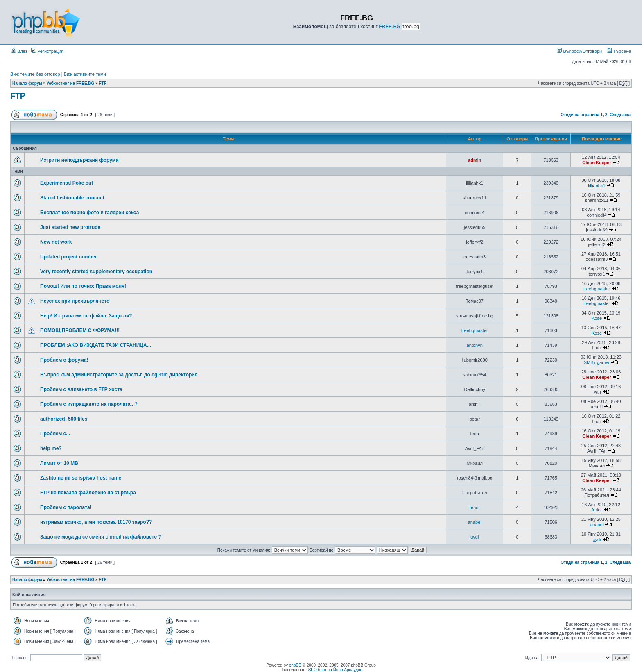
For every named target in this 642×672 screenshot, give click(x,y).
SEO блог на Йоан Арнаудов (335, 670)
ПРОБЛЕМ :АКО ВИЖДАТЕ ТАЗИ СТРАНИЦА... (96, 345)
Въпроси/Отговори (579, 51)
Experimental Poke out (67, 183)
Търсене (619, 51)
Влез (19, 51)
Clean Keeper (597, 163)
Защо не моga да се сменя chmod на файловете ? (101, 537)
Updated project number (69, 257)
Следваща (620, 115)
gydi (475, 537)
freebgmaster (597, 289)
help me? (51, 448)
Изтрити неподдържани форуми (79, 160)
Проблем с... (55, 434)
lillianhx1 (597, 186)
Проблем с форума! (64, 360)
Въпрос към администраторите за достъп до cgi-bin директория (119, 375)
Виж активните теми (85, 74)
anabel (475, 522)
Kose (597, 318)
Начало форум (27, 83)
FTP (103, 83)
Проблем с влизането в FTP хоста (81, 389)
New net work (56, 242)
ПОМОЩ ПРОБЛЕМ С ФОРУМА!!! (80, 330)
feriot (475, 507)
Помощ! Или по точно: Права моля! (83, 286)
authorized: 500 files (64, 419)
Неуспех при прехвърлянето (75, 301)
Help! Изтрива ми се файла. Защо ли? (86, 316)
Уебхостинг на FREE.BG (71, 83)
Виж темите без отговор (35, 74)
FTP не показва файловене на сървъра (88, 493)
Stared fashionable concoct (72, 198)
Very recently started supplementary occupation (96, 272)
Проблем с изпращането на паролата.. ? (89, 404)
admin (475, 160)
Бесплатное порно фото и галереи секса (89, 213)
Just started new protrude (70, 227)
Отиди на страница (580, 115)
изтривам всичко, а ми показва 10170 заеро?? (96, 522)
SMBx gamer (597, 362)
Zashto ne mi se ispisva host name (81, 478)
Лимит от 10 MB (59, 463)
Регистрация (47, 51)
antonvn (475, 345)
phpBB (295, 665)
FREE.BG (390, 27)
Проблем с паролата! (66, 507)
